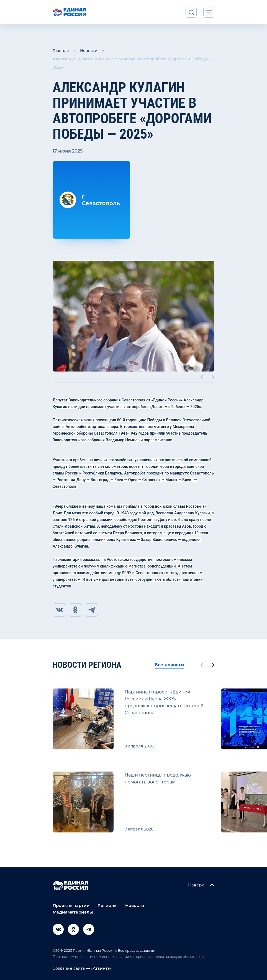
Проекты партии (71, 905)
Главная (61, 51)
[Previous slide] (202, 377)
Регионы (107, 905)
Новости (89, 51)
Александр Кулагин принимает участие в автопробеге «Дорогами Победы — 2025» (133, 63)
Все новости (169, 665)
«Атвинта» (101, 968)
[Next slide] (213, 377)
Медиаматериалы (73, 912)
